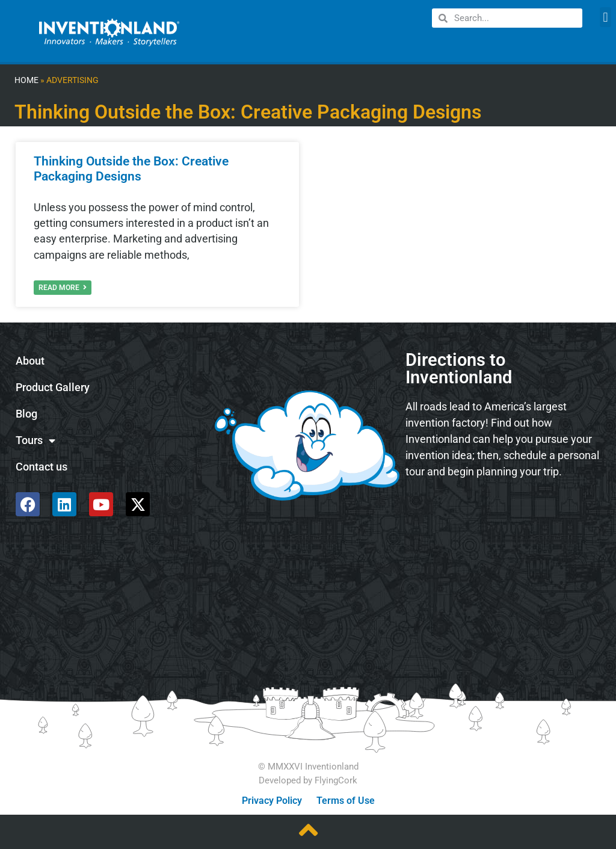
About (30, 361)
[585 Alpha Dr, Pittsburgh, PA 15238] (504, 520)
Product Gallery (53, 387)
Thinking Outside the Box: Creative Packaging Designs (131, 169)
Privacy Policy (272, 801)
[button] (605, 17)
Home (26, 80)
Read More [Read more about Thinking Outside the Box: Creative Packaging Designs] (63, 288)
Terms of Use (346, 801)
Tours (35, 441)
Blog (26, 414)
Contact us (42, 467)
